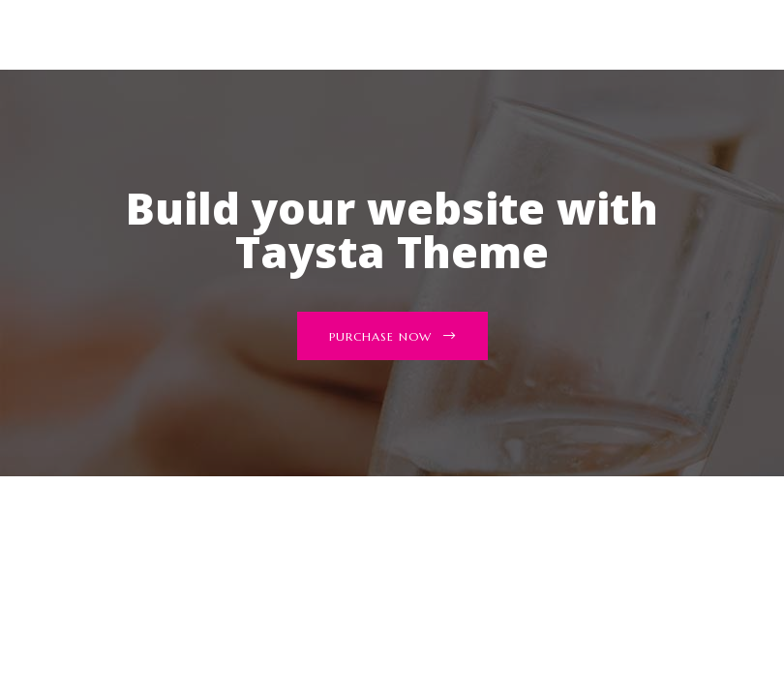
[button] (392, 336)
